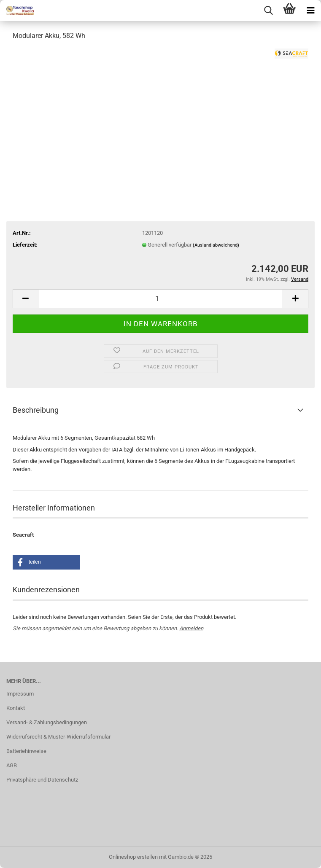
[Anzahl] (160, 299)
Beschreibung (36, 410)
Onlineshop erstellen (133, 857)
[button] (25, 299)
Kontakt (16, 708)
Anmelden (191, 628)
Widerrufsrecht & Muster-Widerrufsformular (58, 737)
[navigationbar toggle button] (310, 11)
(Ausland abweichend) (216, 245)
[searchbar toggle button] (268, 11)
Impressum (20, 694)
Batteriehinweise (26, 751)
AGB (12, 765)
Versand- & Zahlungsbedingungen (47, 722)
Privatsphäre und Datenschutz (42, 780)
